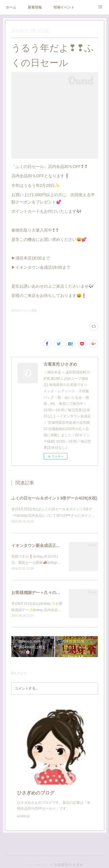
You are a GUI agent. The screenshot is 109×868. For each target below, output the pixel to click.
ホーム (11, 7)
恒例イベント (64, 7)
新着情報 (35, 7)
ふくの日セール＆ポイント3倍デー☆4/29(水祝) (54, 498)
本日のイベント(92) (24, 310)
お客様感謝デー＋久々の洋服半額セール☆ (50, 593)
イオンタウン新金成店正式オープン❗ (46, 545)
